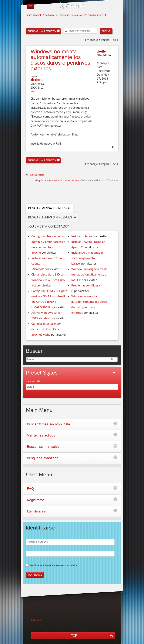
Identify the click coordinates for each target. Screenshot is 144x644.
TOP (74, 636)
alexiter (36, 80)
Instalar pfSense (82, 236)
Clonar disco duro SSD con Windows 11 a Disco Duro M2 (48, 280)
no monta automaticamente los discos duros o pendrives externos (60, 60)
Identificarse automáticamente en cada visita (53, 565)
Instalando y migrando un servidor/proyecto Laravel (88, 258)
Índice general (33, 15)
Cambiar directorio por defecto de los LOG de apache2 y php (46, 329)
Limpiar (36, 620)
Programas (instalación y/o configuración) (81, 15)
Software (50, 15)
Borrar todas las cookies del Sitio (63, 180)
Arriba (113, 147)
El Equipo (40, 180)
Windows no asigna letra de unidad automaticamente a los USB (89, 274)
